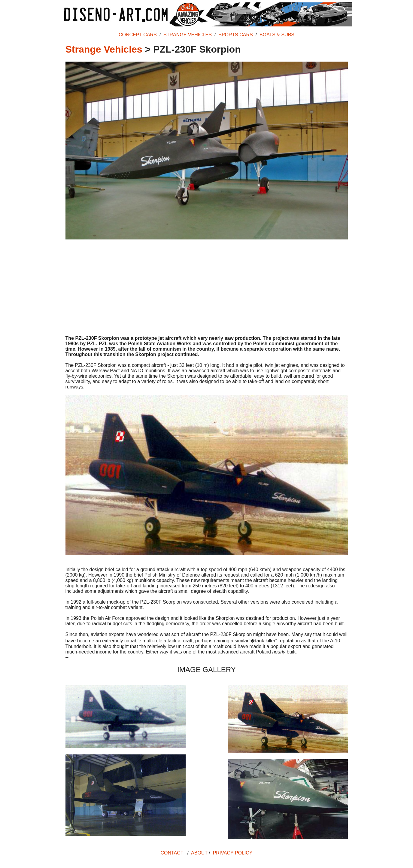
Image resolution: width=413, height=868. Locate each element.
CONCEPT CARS (138, 35)
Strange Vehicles (104, 49)
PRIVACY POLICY (233, 853)
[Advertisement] (207, 288)
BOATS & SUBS (277, 35)
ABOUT (199, 853)
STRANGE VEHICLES (188, 35)
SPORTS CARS (235, 35)
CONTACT (172, 853)
